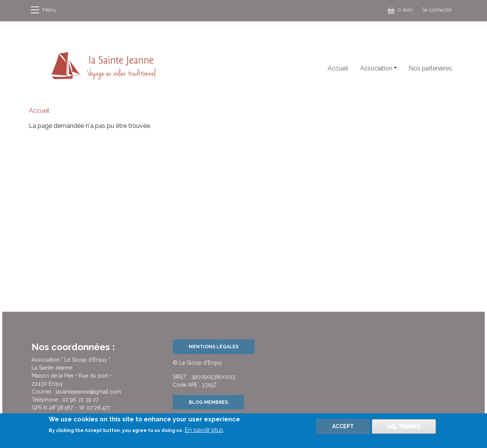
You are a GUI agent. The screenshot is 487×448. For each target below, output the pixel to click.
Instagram (212, 70)
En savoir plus (204, 433)
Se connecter (437, 10)
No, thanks (404, 429)
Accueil (338, 68)
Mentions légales (214, 347)
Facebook (194, 70)
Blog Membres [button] (208, 402)
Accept (343, 429)
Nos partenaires (431, 68)
